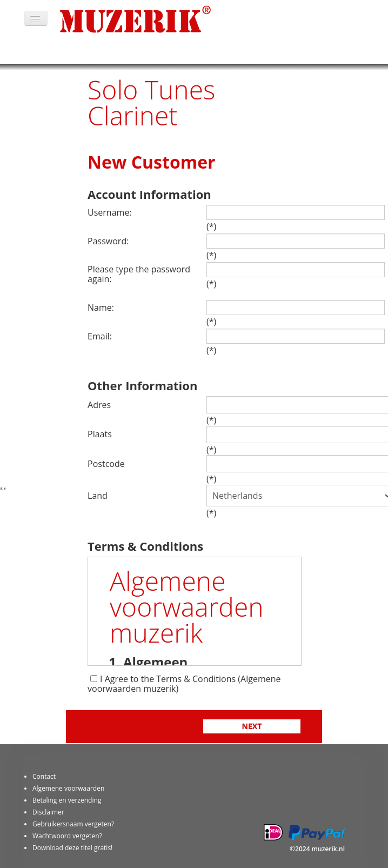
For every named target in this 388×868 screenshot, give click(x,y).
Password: (108, 241)
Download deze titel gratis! (72, 848)
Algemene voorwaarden (68, 788)
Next (252, 726)
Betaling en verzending (67, 800)
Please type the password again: (139, 274)
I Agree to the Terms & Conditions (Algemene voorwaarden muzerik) (184, 684)
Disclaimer (48, 812)
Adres (99, 405)
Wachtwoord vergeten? (67, 836)
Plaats (100, 434)
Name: (101, 308)
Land (98, 496)
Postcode (106, 464)
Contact (44, 776)
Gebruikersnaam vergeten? (73, 824)
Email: (100, 336)
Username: (110, 212)
